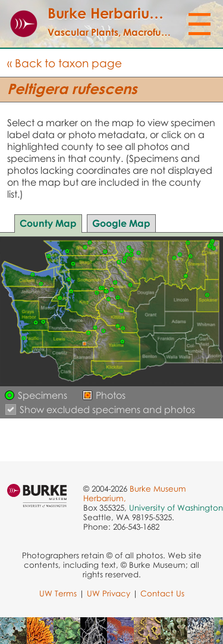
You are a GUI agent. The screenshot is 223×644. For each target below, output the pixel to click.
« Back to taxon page (65, 63)
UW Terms (58, 593)
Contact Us (162, 593)
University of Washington (176, 508)
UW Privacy (109, 593)
